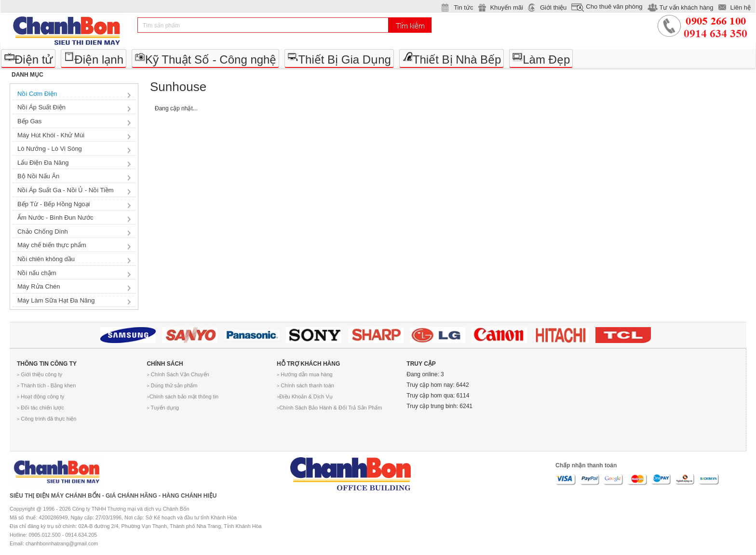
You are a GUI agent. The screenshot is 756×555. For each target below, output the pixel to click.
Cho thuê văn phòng (614, 7)
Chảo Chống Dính (43, 231)
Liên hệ (741, 7)
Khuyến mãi (506, 7)
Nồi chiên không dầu (46, 259)
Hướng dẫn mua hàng (305, 374)
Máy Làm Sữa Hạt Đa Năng (56, 300)
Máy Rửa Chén (39, 286)
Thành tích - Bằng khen (46, 385)
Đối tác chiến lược (40, 408)
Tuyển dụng (163, 408)
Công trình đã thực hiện (47, 419)
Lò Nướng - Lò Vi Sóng (50, 149)
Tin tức (463, 7)
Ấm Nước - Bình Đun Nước (55, 218)
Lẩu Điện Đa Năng (43, 163)
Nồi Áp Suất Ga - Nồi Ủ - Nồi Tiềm (66, 190)
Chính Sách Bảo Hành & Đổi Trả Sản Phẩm (329, 408)
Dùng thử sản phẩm (172, 385)
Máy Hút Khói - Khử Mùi (51, 135)
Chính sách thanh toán (305, 385)
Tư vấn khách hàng (686, 7)
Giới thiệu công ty (40, 374)
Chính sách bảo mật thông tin (182, 396)
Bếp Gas (29, 121)
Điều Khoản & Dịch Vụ (305, 396)
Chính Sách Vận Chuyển (178, 374)
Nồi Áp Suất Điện (41, 107)
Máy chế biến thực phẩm (52, 245)
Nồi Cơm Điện (37, 94)
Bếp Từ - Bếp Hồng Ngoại (54, 204)
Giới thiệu (553, 7)
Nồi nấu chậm (37, 273)
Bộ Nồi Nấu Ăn (38, 176)
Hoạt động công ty (40, 396)
